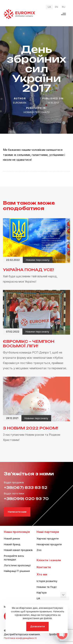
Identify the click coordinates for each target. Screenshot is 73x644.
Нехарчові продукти (49, 544)
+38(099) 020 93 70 (26, 499)
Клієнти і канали (49, 560)
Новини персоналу (37, 112)
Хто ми (42, 574)
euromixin (20, 103)
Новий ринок (12, 538)
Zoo (39, 550)
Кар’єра (42, 593)
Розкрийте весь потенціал (14, 558)
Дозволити (37, 626)
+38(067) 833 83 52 (26, 488)
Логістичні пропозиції (17, 565)
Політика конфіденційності (20, 638)
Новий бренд (12, 544)
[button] (63, 14)
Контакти (44, 567)
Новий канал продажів (18, 550)
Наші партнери (48, 532)
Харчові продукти (48, 538)
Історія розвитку (47, 581)
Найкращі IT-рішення (17, 571)
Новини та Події (47, 587)
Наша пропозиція (17, 532)
